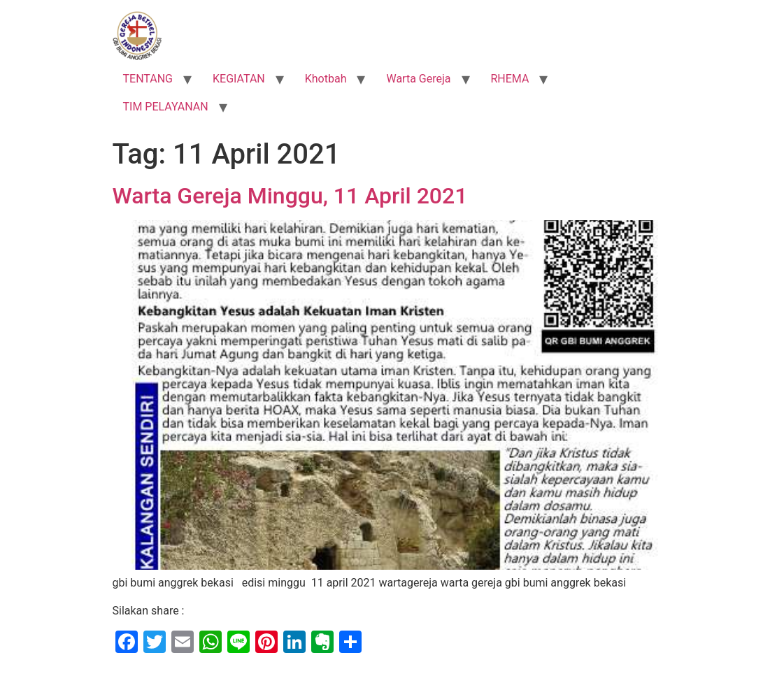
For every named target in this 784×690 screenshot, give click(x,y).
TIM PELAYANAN (166, 107)
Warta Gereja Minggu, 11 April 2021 (290, 196)
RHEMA (510, 79)
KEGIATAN (239, 79)
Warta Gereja (418, 79)
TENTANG (148, 79)
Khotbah (326, 79)
